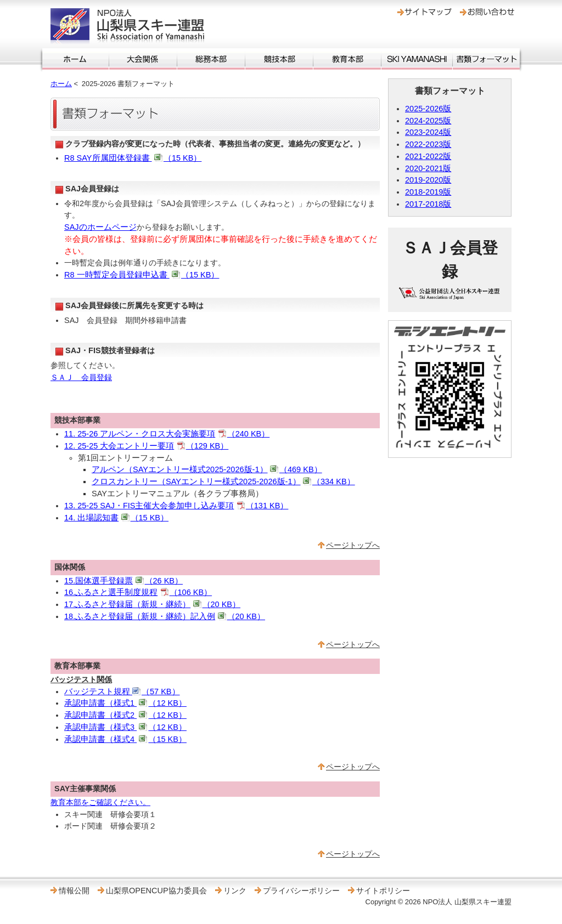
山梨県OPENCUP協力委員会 (156, 891)
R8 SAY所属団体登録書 (133, 158)
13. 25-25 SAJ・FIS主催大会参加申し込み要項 (176, 506)
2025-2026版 (428, 109)
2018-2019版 (428, 192)
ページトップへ (353, 545)
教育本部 (347, 59)
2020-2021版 (428, 168)
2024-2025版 (428, 121)
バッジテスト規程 (122, 691)
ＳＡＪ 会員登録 (81, 377)
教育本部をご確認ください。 (100, 802)
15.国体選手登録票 (123, 581)
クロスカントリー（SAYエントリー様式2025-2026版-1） (223, 481)
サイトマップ (425, 12)
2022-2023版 (428, 144)
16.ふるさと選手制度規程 (138, 592)
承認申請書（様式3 (125, 727)
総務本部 (211, 59)
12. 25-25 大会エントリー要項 (146, 446)
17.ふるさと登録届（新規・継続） (152, 604)
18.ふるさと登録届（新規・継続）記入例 (165, 616)
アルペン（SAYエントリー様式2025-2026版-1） (207, 469)
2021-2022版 (428, 156)
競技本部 (279, 59)
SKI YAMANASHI (417, 59)
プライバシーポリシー (301, 891)
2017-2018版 (428, 204)
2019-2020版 (428, 180)
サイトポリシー (383, 891)
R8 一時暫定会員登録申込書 (142, 275)
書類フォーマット (486, 59)
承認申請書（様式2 (125, 715)
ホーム (75, 59)
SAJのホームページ (100, 227)
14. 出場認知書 (116, 518)
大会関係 (143, 59)
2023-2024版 (428, 132)
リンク (235, 891)
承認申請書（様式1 (125, 703)
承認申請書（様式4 (125, 739)
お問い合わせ (487, 12)
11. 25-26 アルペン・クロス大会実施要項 (167, 434)
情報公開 (74, 891)
